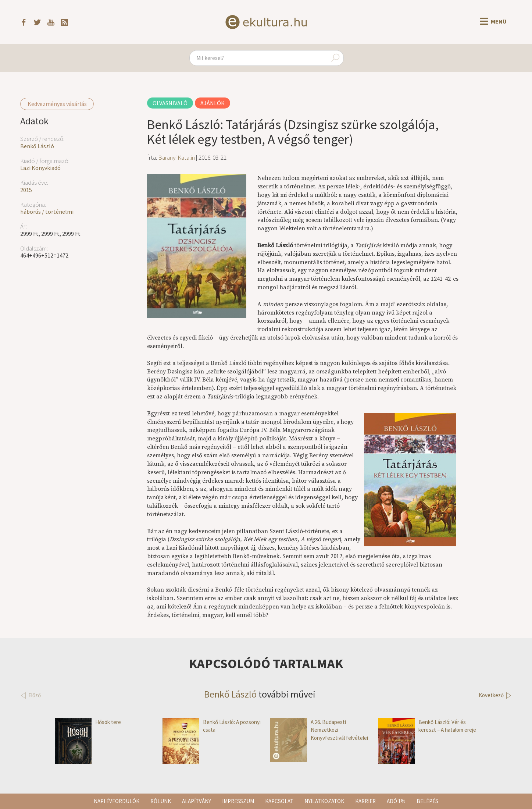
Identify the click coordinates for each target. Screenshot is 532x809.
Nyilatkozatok (324, 801)
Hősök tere (88, 722)
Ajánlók (213, 103)
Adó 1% (396, 801)
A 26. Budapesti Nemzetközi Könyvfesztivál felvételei (319, 730)
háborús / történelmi (47, 212)
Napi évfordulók (117, 801)
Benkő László (37, 146)
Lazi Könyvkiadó (40, 168)
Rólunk (161, 801)
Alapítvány (197, 801)
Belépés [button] (427, 801)
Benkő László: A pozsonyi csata (212, 726)
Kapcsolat (279, 801)
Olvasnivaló (170, 103)
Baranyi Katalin (176, 157)
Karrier (365, 801)
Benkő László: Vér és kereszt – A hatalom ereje (427, 726)
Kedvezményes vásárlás (57, 104)
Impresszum (238, 801)
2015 (26, 190)
